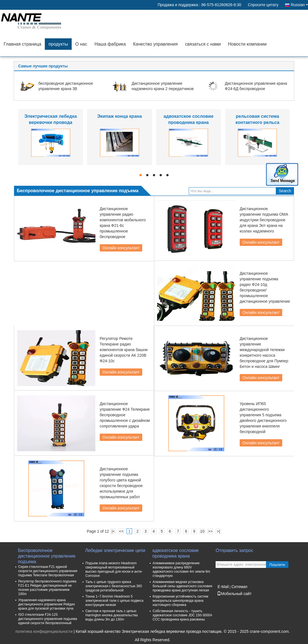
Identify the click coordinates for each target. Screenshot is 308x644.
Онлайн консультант (121, 248)
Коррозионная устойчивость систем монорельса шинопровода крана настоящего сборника (180, 601)
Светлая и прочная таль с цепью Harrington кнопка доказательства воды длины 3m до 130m (112, 615)
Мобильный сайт (234, 594)
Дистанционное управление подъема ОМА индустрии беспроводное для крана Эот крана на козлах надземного (264, 220)
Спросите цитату (263, 5)
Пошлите (277, 565)
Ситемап (239, 587)
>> (210, 531)
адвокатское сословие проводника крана (176, 553)
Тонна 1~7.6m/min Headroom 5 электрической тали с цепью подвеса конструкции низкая (114, 601)
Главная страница (22, 44)
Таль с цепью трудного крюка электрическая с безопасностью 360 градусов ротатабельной (114, 586)
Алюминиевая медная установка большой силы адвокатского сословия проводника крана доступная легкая (182, 586)
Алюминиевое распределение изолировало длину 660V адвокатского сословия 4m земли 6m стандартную (181, 569)
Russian (299, 5)
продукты (58, 44)
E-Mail (223, 587)
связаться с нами (203, 44)
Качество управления (155, 44)
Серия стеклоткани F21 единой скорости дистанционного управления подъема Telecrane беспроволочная (48, 571)
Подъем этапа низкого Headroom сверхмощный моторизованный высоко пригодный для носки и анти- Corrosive (114, 569)
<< (121, 531)
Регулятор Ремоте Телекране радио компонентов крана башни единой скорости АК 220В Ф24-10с (124, 350)
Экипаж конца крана (119, 116)
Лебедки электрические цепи (115, 550)
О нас (81, 44)
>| (218, 531)
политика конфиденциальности (44, 631)
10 (202, 531)
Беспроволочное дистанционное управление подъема (47, 553)
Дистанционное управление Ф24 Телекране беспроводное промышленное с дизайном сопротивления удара (125, 415)
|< (113, 531)
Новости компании (247, 44)
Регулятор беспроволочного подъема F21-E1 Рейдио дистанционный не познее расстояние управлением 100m (47, 588)
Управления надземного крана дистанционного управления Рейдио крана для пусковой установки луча (47, 604)
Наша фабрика (110, 44)
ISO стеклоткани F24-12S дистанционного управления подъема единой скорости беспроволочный (48, 619)
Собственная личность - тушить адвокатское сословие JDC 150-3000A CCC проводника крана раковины (182, 615)
